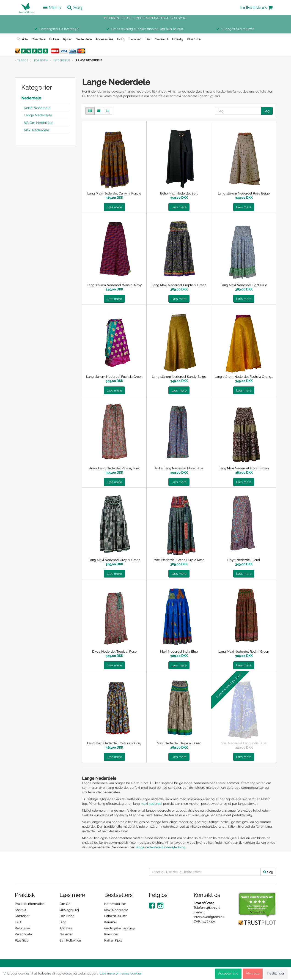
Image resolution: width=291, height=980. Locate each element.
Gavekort (162, 39)
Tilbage (23, 60)
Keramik (110, 922)
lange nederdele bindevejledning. (161, 847)
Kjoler (67, 39)
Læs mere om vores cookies (121, 973)
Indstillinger (276, 973)
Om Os (65, 904)
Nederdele (84, 39)
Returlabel (23, 928)
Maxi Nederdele (37, 130)
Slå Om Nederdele (39, 123)
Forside (22, 39)
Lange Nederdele (38, 115)
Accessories (104, 39)
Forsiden (41, 60)
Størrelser (22, 916)
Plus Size (194, 39)
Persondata (23, 934)
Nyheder (66, 934)
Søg (267, 111)
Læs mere (114, 207)
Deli (148, 39)
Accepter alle (228, 973)
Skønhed (135, 39)
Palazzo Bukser (116, 916)
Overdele (38, 39)
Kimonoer (111, 934)
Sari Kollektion (70, 940)
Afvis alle (253, 973)
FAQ (18, 922)
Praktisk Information (30, 904)
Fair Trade (67, 916)
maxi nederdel (151, 804)
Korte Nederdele (37, 108)
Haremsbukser (115, 904)
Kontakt (21, 910)
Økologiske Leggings (120, 928)
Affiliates (66, 928)
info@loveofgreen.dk (209, 917)
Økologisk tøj (69, 910)
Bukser (54, 39)
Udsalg (178, 39)
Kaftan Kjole (113, 940)
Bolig (121, 39)
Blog (63, 922)
